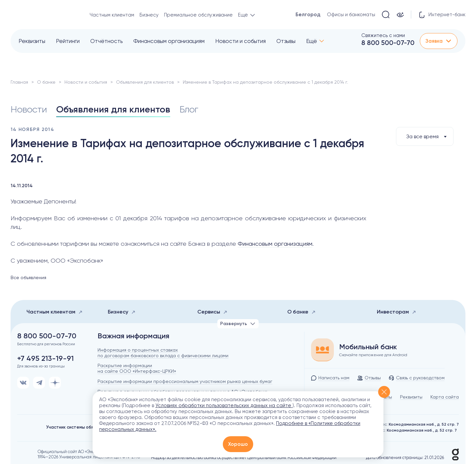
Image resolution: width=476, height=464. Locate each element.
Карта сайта (445, 397)
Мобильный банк (368, 347)
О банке (46, 82)
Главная (19, 82)
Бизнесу (149, 15)
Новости (29, 109)
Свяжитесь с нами (383, 35)
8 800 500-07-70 (388, 43)
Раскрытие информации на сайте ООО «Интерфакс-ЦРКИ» (137, 368)
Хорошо (238, 444)
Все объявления (28, 277)
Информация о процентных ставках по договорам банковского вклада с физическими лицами (163, 353)
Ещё (312, 41)
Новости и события (240, 41)
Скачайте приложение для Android (373, 355)
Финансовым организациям (169, 41)
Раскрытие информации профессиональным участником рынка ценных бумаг (185, 381)
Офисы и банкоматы (351, 15)
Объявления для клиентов (145, 82)
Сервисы (212, 312)
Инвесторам (397, 312)
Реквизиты (32, 41)
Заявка (439, 41)
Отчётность (106, 41)
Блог (189, 109)
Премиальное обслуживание (198, 15)
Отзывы (286, 41)
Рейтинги (68, 41)
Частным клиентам (112, 15)
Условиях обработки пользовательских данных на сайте (224, 405)
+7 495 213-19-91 (45, 359)
